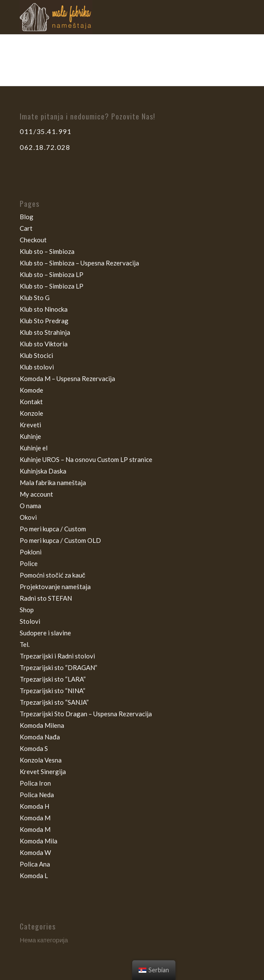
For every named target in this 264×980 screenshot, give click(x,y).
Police (29, 563)
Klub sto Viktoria (44, 344)
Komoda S (34, 748)
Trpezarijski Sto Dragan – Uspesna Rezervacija (86, 714)
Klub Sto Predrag (44, 321)
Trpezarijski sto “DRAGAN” (58, 667)
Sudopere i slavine (45, 633)
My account (36, 494)
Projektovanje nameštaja (55, 587)
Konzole (31, 413)
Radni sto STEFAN (46, 598)
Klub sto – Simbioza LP (52, 274)
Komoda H (34, 806)
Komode (31, 390)
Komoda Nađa (40, 737)
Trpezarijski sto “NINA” (52, 691)
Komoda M (35, 818)
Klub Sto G (35, 298)
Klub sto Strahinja (45, 332)
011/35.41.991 (46, 131)
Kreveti (30, 425)
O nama (30, 506)
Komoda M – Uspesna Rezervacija (67, 378)
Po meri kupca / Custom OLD (60, 540)
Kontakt (31, 402)
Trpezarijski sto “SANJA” (54, 702)
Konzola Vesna (41, 760)
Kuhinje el (34, 448)
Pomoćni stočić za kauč (52, 575)
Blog (27, 217)
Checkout (33, 240)
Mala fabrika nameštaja (53, 483)
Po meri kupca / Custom (53, 529)
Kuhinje (30, 436)
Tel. (25, 644)
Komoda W (35, 852)
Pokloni (31, 552)
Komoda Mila (39, 841)
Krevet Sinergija (43, 771)
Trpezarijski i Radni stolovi (57, 656)
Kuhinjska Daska (43, 471)
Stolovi (30, 621)
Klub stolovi (37, 367)
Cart (26, 228)
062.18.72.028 (45, 147)
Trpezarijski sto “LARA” (53, 679)
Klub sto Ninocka (44, 309)
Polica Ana (35, 864)
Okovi (28, 517)
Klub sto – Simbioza (47, 251)
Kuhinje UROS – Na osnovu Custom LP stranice (86, 459)
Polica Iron (35, 783)
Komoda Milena (42, 725)
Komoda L (34, 876)
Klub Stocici (36, 355)
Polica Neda (37, 795)
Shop (27, 610)
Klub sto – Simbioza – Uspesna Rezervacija (79, 263)
